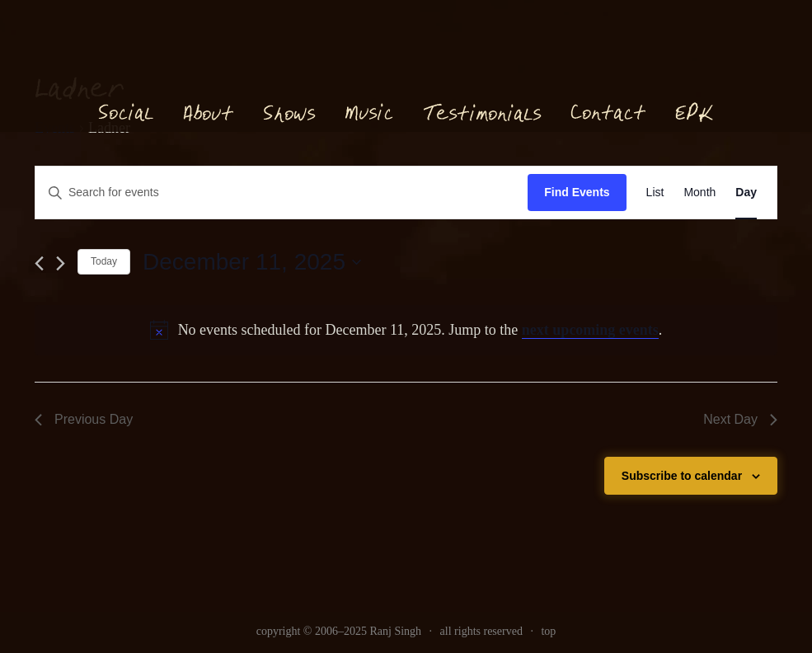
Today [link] (104, 261)
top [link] (548, 631)
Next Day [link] (740, 419)
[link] (655, 193)
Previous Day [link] (84, 419)
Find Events (577, 192)
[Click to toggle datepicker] (252, 262)
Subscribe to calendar (682, 476)
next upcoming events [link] (590, 330)
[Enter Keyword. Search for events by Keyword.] (282, 193)
